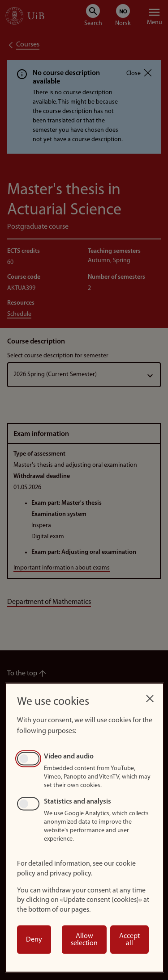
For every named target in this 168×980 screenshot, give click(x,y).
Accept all (129, 940)
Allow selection (84, 940)
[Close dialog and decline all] (150, 696)
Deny (34, 940)
